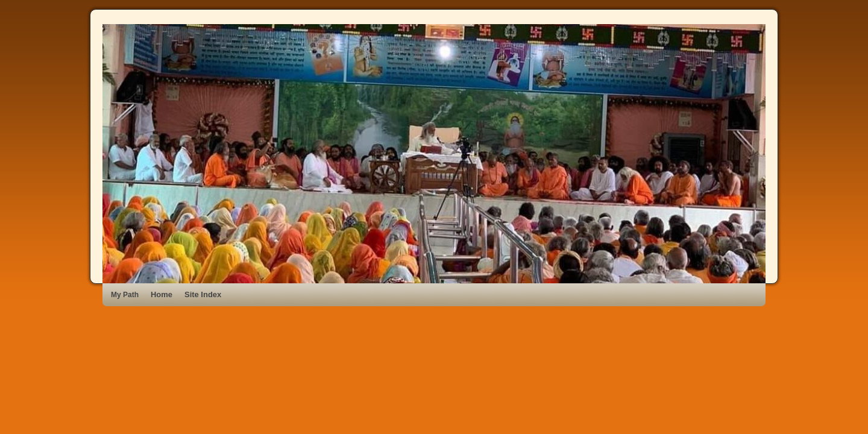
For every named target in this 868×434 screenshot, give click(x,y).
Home (162, 294)
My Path (125, 295)
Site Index (203, 294)
